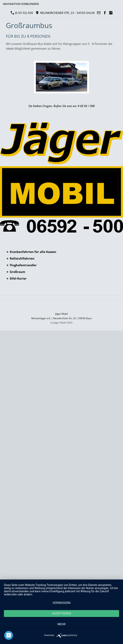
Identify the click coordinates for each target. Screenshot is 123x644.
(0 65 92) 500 (22, 13)
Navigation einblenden (21, 4)
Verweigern (62, 603)
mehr (62, 624)
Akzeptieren (62, 613)
